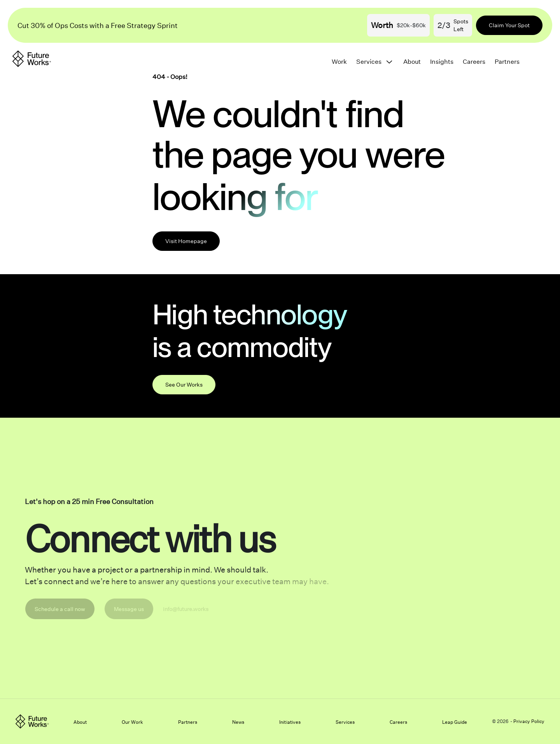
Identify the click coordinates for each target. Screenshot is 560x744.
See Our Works (184, 384)
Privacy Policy (529, 721)
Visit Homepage (186, 241)
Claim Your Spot (509, 25)
